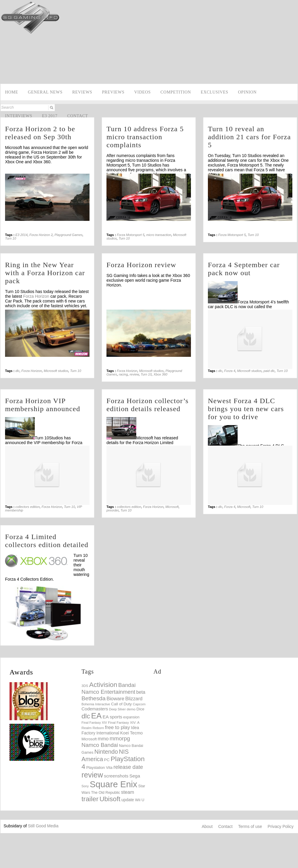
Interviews (19, 116)
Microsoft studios (56, 371)
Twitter (5, 76)
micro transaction (159, 235)
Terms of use (250, 826)
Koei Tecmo (131, 733)
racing (123, 374)
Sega (135, 776)
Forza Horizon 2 (41, 235)
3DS (85, 686)
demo (131, 709)
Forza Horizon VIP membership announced (43, 405)
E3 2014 (22, 235)
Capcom (139, 704)
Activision (103, 685)
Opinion (247, 92)
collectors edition (28, 507)
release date (128, 767)
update (128, 800)
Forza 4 (230, 371)
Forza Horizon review (141, 265)
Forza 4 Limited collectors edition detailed (47, 541)
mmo (103, 739)
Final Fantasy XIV (94, 723)
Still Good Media (43, 826)
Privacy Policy (281, 826)
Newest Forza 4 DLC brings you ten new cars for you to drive (246, 409)
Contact (78, 116)
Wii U (140, 800)
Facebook (5, 67)
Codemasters (95, 709)
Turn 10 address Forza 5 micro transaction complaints (145, 137)
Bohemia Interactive (96, 704)
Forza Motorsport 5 (131, 235)
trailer (90, 799)
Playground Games (68, 235)
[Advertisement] (196, 42)
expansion (131, 717)
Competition (176, 92)
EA (96, 716)
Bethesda (94, 698)
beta (141, 692)
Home (12, 92)
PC (107, 760)
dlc (18, 371)
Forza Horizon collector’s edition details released (148, 405)
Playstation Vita (99, 768)
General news (45, 92)
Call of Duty (121, 704)
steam (128, 792)
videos (142, 92)
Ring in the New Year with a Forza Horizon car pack (45, 273)
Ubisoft (110, 799)
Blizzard (134, 698)
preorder (113, 510)
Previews (113, 92)
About (207, 826)
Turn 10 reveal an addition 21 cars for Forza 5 (249, 137)
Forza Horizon (36, 296)
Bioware (115, 699)
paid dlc (269, 371)
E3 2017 (50, 116)
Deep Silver (117, 709)
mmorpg (120, 738)
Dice (141, 709)
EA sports (112, 717)
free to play (117, 727)
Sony (85, 786)
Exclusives (215, 92)
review (134, 374)
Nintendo (106, 752)
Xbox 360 (160, 374)
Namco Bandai (100, 745)
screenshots (116, 776)
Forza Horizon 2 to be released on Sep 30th (40, 133)
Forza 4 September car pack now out (244, 269)
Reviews (82, 92)
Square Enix (114, 784)
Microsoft (172, 507)
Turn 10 (11, 238)
